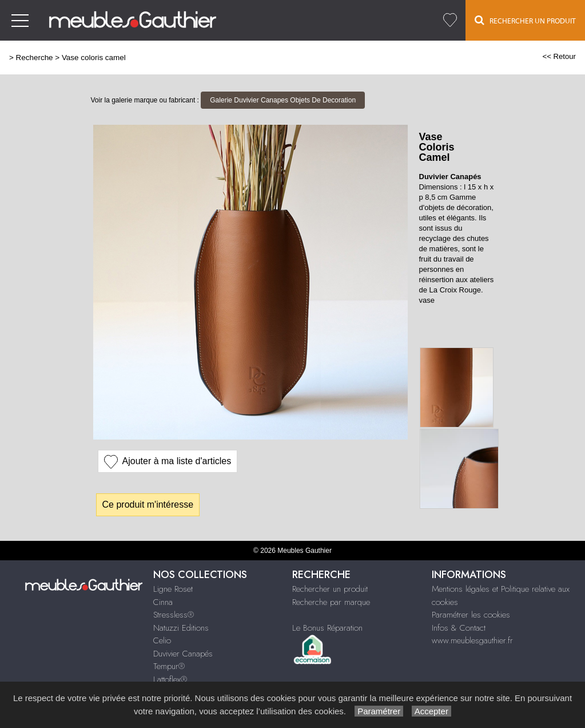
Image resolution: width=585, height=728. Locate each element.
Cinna (163, 602)
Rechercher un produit (330, 589)
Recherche (35, 58)
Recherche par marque (331, 602)
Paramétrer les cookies (471, 615)
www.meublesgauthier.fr (472, 640)
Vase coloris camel (94, 58)
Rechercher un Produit (525, 20)
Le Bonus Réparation (327, 628)
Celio (162, 640)
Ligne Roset (173, 589)
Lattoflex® (170, 679)
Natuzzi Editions (181, 628)
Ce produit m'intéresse (148, 505)
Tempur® (169, 666)
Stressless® (174, 615)
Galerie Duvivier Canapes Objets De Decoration (283, 100)
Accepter (431, 711)
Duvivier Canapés (183, 654)
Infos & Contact (459, 628)
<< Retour (559, 56)
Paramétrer (379, 711)
